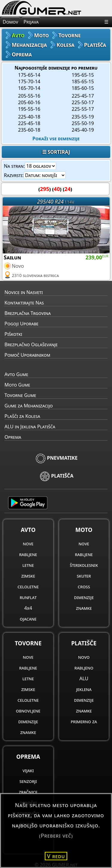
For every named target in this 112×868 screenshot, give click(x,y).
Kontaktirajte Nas (24, 303)
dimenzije (84, 597)
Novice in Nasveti (24, 292)
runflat (28, 597)
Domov (10, 22)
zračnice (28, 792)
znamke (84, 608)
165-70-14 (29, 88)
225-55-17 (83, 109)
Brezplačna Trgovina (28, 313)
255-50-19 (83, 123)
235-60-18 (29, 130)
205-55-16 (29, 96)
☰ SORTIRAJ (56, 152)
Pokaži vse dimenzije (56, 138)
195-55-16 (29, 109)
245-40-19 (83, 130)
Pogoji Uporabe (22, 324)
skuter (84, 576)
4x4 (28, 608)
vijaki (28, 770)
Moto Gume (17, 385)
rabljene (28, 554)
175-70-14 (29, 81)
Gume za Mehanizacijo (29, 406)
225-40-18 (29, 117)
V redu (56, 856)
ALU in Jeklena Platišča (30, 427)
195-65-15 (83, 75)
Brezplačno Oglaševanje (31, 344)
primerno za (84, 721)
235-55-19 (83, 117)
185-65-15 (83, 81)
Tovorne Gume (20, 395)
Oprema (13, 437)
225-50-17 (83, 102)
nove (28, 544)
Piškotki (13, 334)
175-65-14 (29, 75)
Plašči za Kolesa (22, 416)
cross (84, 587)
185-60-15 (83, 88)
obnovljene (28, 711)
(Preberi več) (56, 835)
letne (28, 565)
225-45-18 (29, 123)
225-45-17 (83, 96)
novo (84, 657)
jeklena (84, 689)
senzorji (28, 781)
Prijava (31, 22)
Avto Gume (16, 374)
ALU (84, 678)
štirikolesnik (84, 565)
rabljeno (84, 668)
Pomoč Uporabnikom (27, 355)
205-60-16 (29, 102)
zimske (28, 576)
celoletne (28, 587)
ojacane (28, 619)
